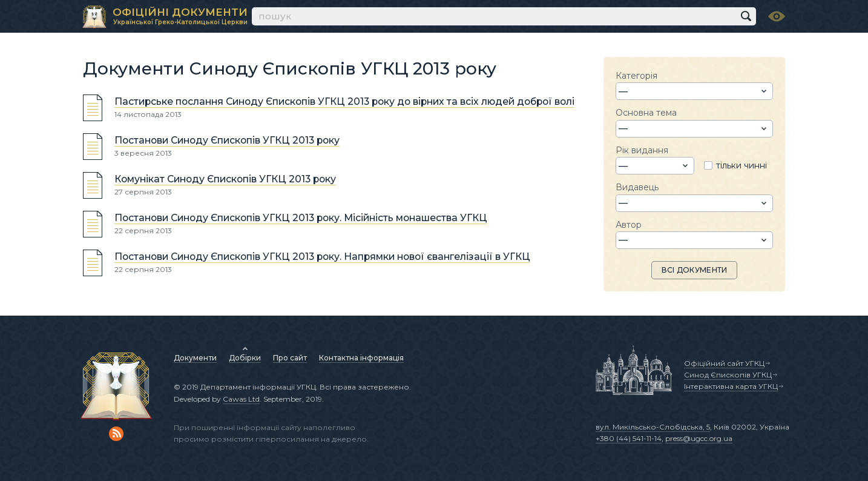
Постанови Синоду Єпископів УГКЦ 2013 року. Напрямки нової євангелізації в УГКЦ (322, 257)
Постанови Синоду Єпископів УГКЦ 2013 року (227, 140)
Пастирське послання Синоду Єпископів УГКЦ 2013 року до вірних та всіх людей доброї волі (344, 101)
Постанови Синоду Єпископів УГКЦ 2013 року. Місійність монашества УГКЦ (301, 218)
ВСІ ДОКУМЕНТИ (695, 270)
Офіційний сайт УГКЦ (724, 363)
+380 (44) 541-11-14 (629, 438)
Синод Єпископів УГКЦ (728, 375)
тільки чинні (741, 165)
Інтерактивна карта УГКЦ (731, 386)
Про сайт (290, 358)
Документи (195, 358)
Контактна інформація (361, 358)
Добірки (245, 358)
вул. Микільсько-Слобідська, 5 (653, 427)
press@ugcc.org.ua (699, 438)
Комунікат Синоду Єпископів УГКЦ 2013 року (225, 179)
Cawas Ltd (241, 399)
